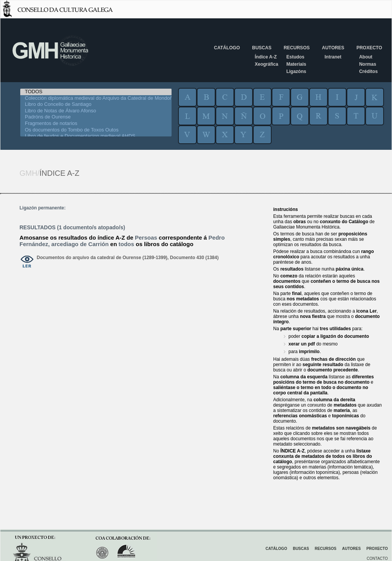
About (366, 57)
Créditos (369, 71)
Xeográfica (266, 64)
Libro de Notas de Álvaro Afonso (96, 111)
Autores (333, 48)
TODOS (96, 92)
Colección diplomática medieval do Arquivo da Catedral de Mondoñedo (96, 98)
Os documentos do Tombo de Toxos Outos (96, 130)
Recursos (296, 48)
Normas (368, 64)
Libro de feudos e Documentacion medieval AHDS (96, 136)
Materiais (296, 64)
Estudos (295, 57)
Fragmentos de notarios (96, 124)
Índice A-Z (266, 57)
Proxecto (369, 48)
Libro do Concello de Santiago (96, 105)
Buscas (262, 48)
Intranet (333, 57)
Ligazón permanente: (43, 208)
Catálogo (227, 48)
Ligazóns (296, 71)
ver (27, 262)
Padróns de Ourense (96, 117)
